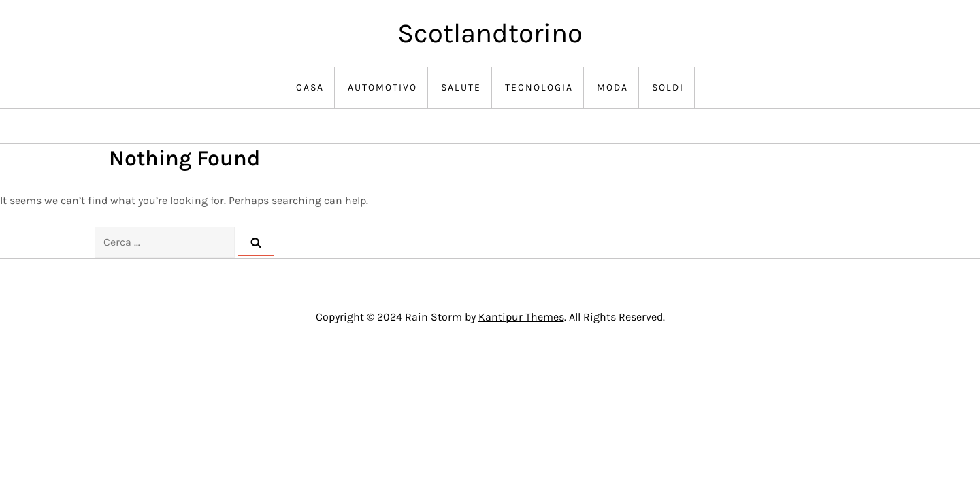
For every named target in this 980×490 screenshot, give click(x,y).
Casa (310, 87)
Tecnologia (539, 87)
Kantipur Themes (521, 317)
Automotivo (382, 87)
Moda (612, 87)
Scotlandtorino (490, 33)
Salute (461, 87)
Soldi (668, 87)
